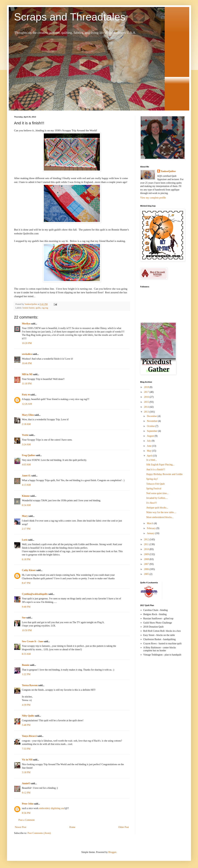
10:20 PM (27, 343)
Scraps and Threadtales (70, 17)
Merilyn (26, 324)
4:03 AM (26, 465)
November (152, 421)
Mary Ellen (28, 415)
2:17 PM (26, 529)
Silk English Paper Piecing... (160, 465)
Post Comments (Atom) (39, 833)
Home (72, 827)
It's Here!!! (152, 503)
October (151, 426)
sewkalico (27, 354)
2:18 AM (26, 424)
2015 (147, 402)
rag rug (45, 308)
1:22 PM (26, 674)
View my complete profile (153, 198)
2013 (147, 412)
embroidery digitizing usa (52, 808)
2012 (147, 539)
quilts (38, 308)
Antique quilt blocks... (157, 508)
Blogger (112, 852)
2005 (147, 574)
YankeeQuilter (168, 171)
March (150, 523)
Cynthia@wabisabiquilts (35, 594)
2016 (147, 397)
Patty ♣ (26, 395)
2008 (147, 559)
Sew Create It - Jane (33, 641)
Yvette (25, 435)
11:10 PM (27, 384)
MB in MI (27, 374)
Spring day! (152, 479)
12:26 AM (27, 404)
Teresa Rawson (30, 685)
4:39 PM (26, 705)
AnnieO (26, 783)
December (152, 416)
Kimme (26, 496)
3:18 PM (26, 772)
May (149, 451)
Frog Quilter (28, 455)
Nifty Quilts (28, 716)
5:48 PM (26, 725)
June (149, 446)
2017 (147, 392)
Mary (25, 516)
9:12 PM (26, 793)
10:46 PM (27, 363)
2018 (147, 387)
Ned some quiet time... (157, 493)
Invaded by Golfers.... (157, 498)
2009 (147, 554)
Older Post (124, 827)
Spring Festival (154, 489)
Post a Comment (27, 820)
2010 (147, 549)
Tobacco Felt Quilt (156, 484)
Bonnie (26, 665)
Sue (24, 618)
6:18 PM (26, 559)
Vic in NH (27, 760)
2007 (147, 564)
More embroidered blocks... (160, 517)
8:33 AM (26, 654)
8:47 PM (26, 583)
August (151, 436)
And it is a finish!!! (156, 470)
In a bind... (152, 460)
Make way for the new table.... (161, 512)
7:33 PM (26, 749)
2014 (147, 407)
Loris (25, 540)
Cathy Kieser (29, 570)
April (150, 456)
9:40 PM (26, 607)
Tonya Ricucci (29, 736)
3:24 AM (26, 444)
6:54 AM (26, 505)
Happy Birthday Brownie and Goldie (164, 474)
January (151, 533)
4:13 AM (26, 485)
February (152, 528)
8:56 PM (26, 813)
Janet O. (26, 476)
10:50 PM (27, 630)
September (152, 431)
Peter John (28, 804)
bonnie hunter (28, 308)
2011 (147, 544)
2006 (147, 569)
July (149, 441)
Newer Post (21, 827)
